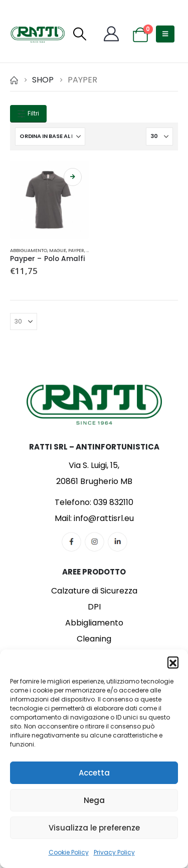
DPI (94, 607)
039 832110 (113, 502)
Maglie (58, 250)
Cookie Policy (69, 852)
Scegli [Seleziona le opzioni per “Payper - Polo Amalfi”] (73, 177)
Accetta (94, 773)
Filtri (28, 113)
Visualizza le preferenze (94, 828)
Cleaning (94, 639)
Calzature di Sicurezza (94, 591)
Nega (94, 800)
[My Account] (111, 34)
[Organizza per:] (50, 136)
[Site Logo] (38, 34)
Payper (76, 250)
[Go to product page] (50, 200)
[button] (173, 662)
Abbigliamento (29, 250)
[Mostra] (159, 136)
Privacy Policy (114, 852)
